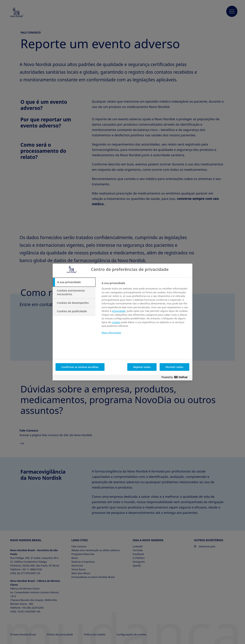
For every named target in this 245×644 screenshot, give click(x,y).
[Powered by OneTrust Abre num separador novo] (176, 378)
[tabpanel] (145, 310)
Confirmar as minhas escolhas (80, 367)
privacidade (119, 311)
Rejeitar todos (142, 367)
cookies (116, 322)
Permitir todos (174, 367)
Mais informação (111, 333)
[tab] (74, 282)
